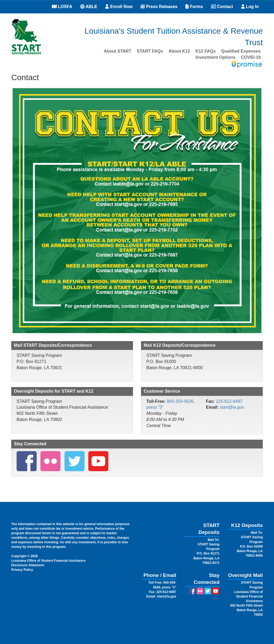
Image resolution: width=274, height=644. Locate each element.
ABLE (89, 7)
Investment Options (215, 57)
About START (118, 51)
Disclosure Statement (28, 565)
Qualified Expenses (241, 51)
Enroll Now (119, 7)
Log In (250, 7)
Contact (222, 7)
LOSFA (62, 7)
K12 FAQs (205, 51)
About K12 (179, 51)
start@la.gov (232, 407)
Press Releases (159, 7)
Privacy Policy (22, 570)
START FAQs (150, 51)
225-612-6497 (229, 401)
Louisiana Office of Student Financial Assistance (48, 561)
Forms (194, 7)
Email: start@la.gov (161, 596)
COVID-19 (251, 57)
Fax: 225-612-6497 (163, 592)
